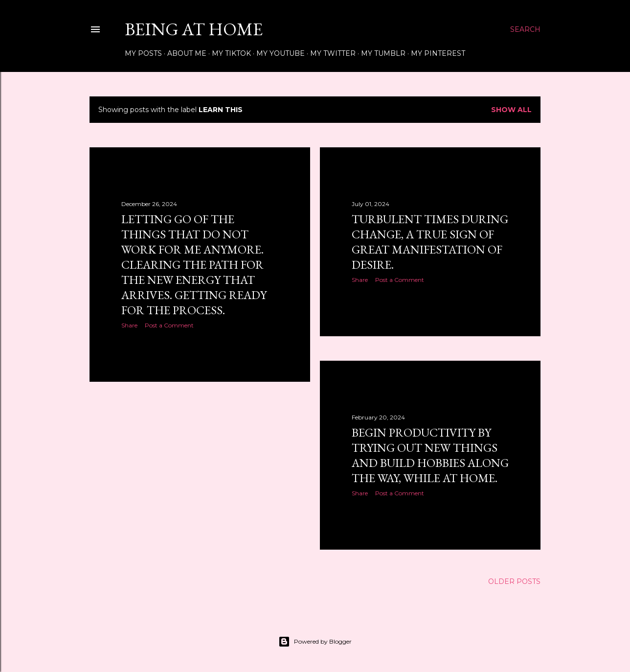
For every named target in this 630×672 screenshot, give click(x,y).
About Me (187, 53)
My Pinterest (438, 53)
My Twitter (333, 53)
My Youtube (281, 53)
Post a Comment (169, 325)
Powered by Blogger (315, 642)
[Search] (525, 29)
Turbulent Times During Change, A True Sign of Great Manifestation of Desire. (430, 242)
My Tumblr (383, 53)
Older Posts (514, 581)
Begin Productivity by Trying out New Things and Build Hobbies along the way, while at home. (430, 455)
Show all (511, 110)
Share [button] (129, 325)
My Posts (143, 53)
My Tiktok (231, 53)
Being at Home (194, 29)
